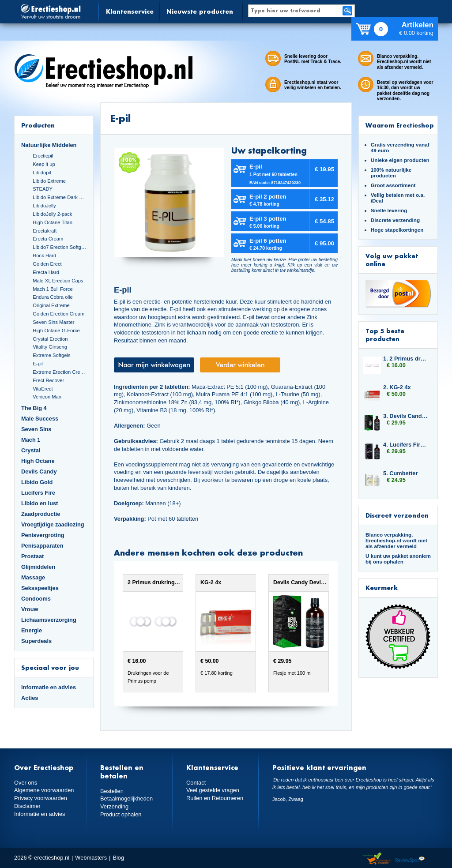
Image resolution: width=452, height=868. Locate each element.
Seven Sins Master (53, 322)
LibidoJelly (44, 206)
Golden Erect (47, 264)
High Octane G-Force (56, 331)
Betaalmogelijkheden (126, 798)
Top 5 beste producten (385, 335)
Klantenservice (130, 11)
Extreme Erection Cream (60, 372)
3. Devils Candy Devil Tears (406, 416)
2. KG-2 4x (397, 387)
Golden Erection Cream (58, 314)
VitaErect (43, 389)
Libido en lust (40, 503)
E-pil (38, 364)
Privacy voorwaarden (41, 798)
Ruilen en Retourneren (215, 798)
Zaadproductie (41, 514)
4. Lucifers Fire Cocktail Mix (406, 445)
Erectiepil (43, 156)
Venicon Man (47, 397)
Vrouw (30, 609)
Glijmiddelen (38, 567)
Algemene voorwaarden (44, 790)
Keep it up (44, 164)
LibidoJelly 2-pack (52, 214)
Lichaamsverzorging (49, 620)
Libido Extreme (49, 181)
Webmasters (91, 858)
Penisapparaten (42, 546)
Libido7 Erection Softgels (60, 247)
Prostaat (32, 556)
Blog (118, 858)
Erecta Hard (46, 272)
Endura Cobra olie (53, 297)
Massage (33, 577)
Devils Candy (39, 472)
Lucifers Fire (38, 493)
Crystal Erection (50, 339)
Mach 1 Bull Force (53, 289)
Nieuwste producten (200, 11)
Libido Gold (37, 482)
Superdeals (36, 641)
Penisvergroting (43, 535)
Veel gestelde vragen (213, 790)
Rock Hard (44, 256)
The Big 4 (34, 408)
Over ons (26, 783)
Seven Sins (36, 429)
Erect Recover (48, 380)
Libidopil (42, 173)
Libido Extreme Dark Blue (60, 197)
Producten (38, 125)
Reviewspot (410, 859)
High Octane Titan (53, 222)
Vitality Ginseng (50, 347)
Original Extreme (51, 305)
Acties (30, 698)
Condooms (36, 599)
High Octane (38, 461)
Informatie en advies (49, 687)
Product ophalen (121, 814)
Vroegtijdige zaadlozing (53, 524)
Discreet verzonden (397, 515)
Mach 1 (31, 440)
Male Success (40, 419)
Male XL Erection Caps (58, 281)
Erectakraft (45, 231)
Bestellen (112, 791)
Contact (196, 783)
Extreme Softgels (51, 355)
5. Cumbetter (400, 473)
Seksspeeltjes (40, 588)
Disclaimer (27, 806)
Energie (32, 630)
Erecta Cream (48, 239)
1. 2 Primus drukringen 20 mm (406, 359)
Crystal (31, 450)
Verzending (114, 806)
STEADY (43, 189)
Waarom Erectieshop (400, 125)
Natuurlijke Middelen (49, 145)
